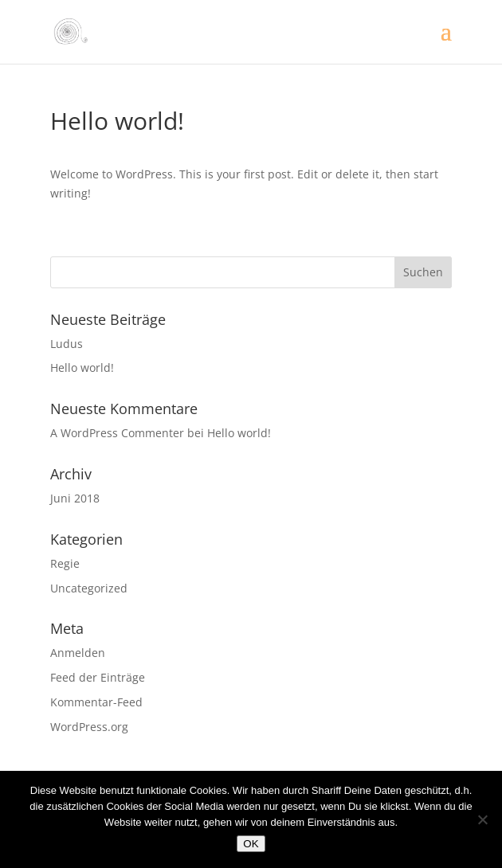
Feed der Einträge (98, 677)
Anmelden (78, 653)
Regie (65, 563)
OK (251, 844)
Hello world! (82, 368)
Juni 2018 (75, 498)
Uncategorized (89, 588)
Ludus (67, 344)
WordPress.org (89, 727)
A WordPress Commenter (117, 433)
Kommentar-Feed (96, 702)
